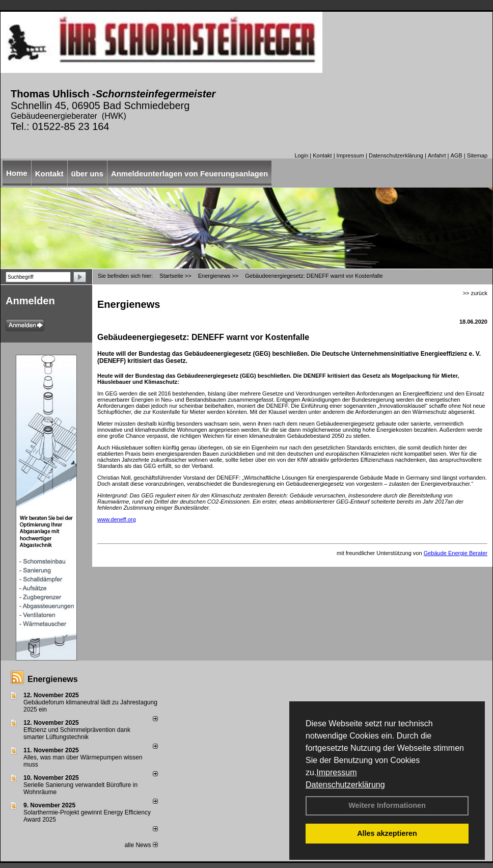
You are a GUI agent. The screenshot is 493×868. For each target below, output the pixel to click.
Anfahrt (437, 155)
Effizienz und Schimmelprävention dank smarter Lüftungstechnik (77, 733)
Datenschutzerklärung (345, 785)
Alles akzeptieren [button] (387, 833)
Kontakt (322, 155)
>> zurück (475, 293)
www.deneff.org (117, 519)
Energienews (53, 679)
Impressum (336, 772)
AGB (456, 155)
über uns (87, 174)
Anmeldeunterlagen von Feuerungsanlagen (189, 174)
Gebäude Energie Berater (456, 553)
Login (301, 155)
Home (17, 173)
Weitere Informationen (387, 805)
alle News (141, 845)
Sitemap (477, 155)
